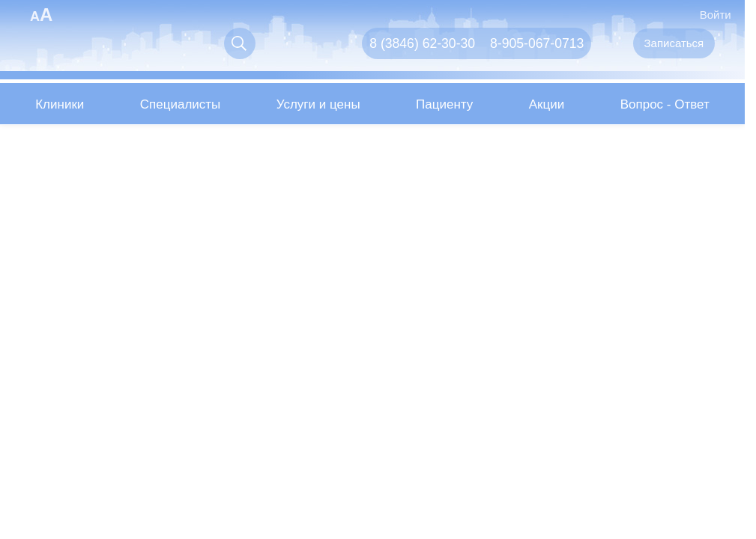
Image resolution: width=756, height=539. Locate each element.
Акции (547, 104)
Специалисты (181, 104)
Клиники (60, 104)
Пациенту (444, 104)
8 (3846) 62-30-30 (422, 43)
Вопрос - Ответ (665, 104)
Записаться (674, 43)
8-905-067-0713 (537, 43)
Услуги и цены (318, 104)
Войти (706, 14)
